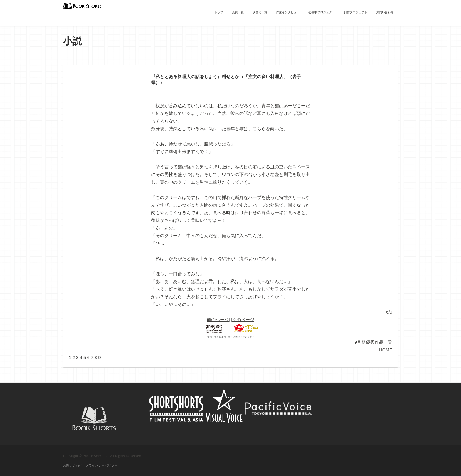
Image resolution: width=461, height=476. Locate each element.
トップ (219, 12)
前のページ (218, 320)
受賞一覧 (238, 12)
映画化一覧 (260, 12)
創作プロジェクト (355, 12)
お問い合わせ (385, 12)
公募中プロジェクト (322, 12)
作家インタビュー (288, 12)
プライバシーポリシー (101, 465)
